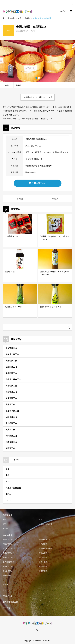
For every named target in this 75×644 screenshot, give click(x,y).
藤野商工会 (10, 448)
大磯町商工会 (11, 361)
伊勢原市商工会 (12, 354)
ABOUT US (8, 596)
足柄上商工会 (11, 417)
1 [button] (36, 78)
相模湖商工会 (11, 442)
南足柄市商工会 (12, 411)
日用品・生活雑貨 (13, 488)
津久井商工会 (11, 436)
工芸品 (8, 494)
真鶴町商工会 (11, 386)
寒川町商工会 (11, 373)
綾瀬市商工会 (11, 398)
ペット (8, 500)
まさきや (24, 31)
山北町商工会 (11, 423)
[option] (37, 61)
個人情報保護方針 (10, 602)
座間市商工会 (11, 392)
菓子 (8, 469)
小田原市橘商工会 (13, 379)
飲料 (8, 481)
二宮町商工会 (11, 367)
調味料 (33, 31)
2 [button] (39, 78)
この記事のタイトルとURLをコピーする (37, 97)
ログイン (64, 11)
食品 (8, 475)
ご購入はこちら (37, 183)
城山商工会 (10, 430)
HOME (6, 584)
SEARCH (71, 3)
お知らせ (7, 590)
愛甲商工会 (10, 404)
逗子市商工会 (11, 348)
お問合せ (7, 608)
